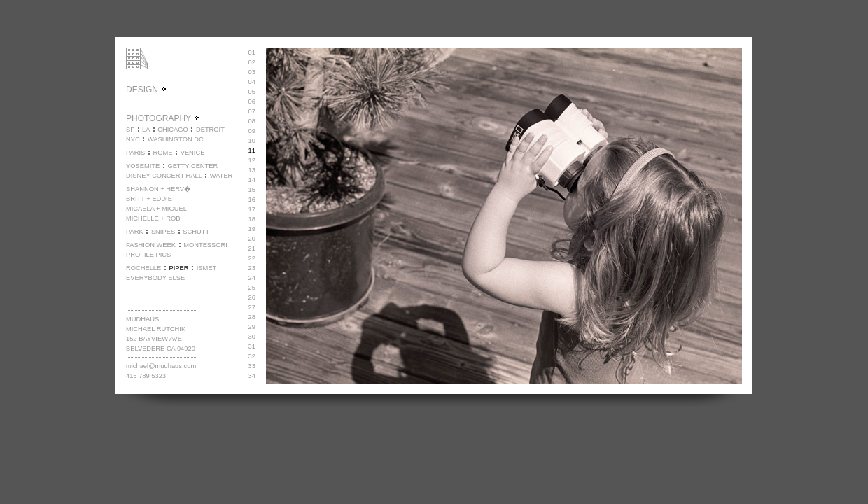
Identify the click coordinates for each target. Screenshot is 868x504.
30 (252, 337)
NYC (133, 139)
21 (252, 248)
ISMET (207, 268)
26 (252, 297)
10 (252, 141)
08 (252, 121)
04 (252, 82)
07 (252, 111)
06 (252, 101)
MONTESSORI (205, 245)
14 (252, 180)
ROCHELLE (143, 268)
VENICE (193, 153)
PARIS (135, 153)
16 (252, 199)
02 (252, 62)
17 (252, 209)
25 (252, 288)
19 (252, 229)
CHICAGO (173, 129)
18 (252, 219)
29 (252, 327)
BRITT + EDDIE (149, 199)
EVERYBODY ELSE (155, 278)
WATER (222, 176)
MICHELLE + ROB (153, 218)
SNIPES (163, 232)
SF (130, 129)
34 (252, 376)
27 (252, 307)
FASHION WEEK (151, 245)
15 (252, 190)
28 (252, 317)
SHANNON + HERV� (158, 189)
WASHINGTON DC (176, 139)
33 (252, 366)
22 (252, 258)
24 (252, 278)
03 (252, 72)
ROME (162, 153)
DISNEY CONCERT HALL (164, 176)
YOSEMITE (143, 166)
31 (252, 346)
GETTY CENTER (192, 166)
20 (252, 239)
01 (252, 52)
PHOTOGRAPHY (163, 118)
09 (252, 131)
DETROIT (210, 129)
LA (146, 129)
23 (252, 268)
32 (252, 356)
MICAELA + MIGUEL (156, 209)
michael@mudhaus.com (161, 366)
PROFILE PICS (148, 255)
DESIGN (147, 90)
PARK (135, 232)
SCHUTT (196, 232)
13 (252, 170)
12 (252, 160)
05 (252, 92)
